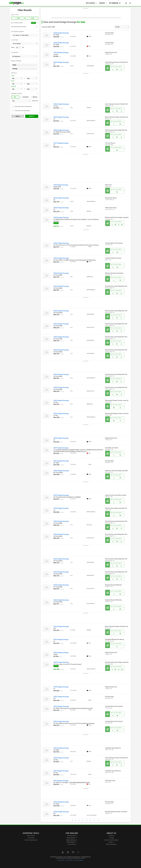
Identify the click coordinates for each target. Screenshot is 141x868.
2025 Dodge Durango (61, 33)
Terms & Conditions (79, 860)
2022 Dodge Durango (61, 117)
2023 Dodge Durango (61, 495)
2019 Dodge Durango (61, 438)
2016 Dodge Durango (61, 52)
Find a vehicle (31, 836)
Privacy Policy (61, 860)
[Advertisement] (86, 14)
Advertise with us (72, 836)
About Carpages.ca (111, 844)
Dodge (25, 65)
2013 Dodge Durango (61, 653)
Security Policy (69, 860)
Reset (18, 116)
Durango (25, 69)
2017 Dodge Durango (61, 143)
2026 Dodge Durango (61, 62)
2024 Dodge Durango (61, 243)
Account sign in (72, 844)
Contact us (111, 836)
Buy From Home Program (111, 840)
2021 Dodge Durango (61, 771)
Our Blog (111, 838)
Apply (32, 116)
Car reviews (31, 838)
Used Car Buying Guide (31, 840)
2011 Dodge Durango (61, 185)
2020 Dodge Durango (61, 812)
